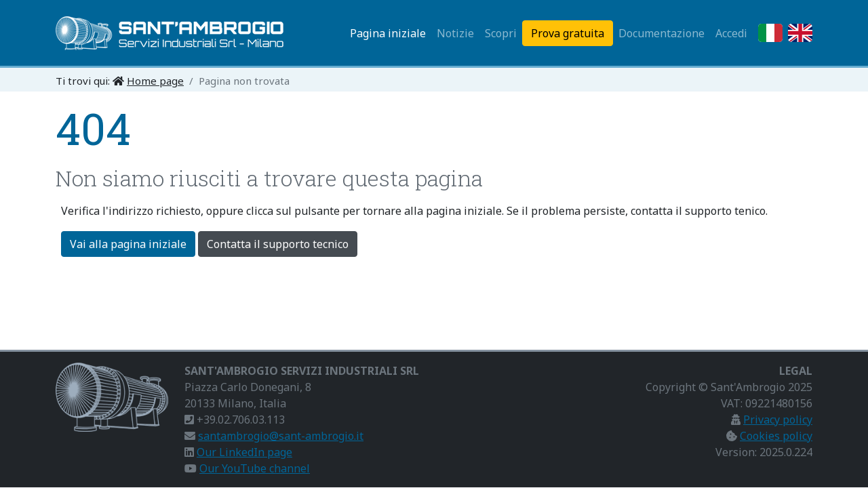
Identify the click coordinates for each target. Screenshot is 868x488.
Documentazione (662, 33)
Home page (155, 81)
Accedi (731, 33)
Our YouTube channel (255, 468)
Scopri (501, 33)
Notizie (455, 33)
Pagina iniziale (388, 33)
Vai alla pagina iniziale (128, 244)
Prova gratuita (568, 33)
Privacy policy (778, 420)
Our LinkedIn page (244, 452)
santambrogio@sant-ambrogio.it (281, 436)
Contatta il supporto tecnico (278, 244)
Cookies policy (776, 436)
